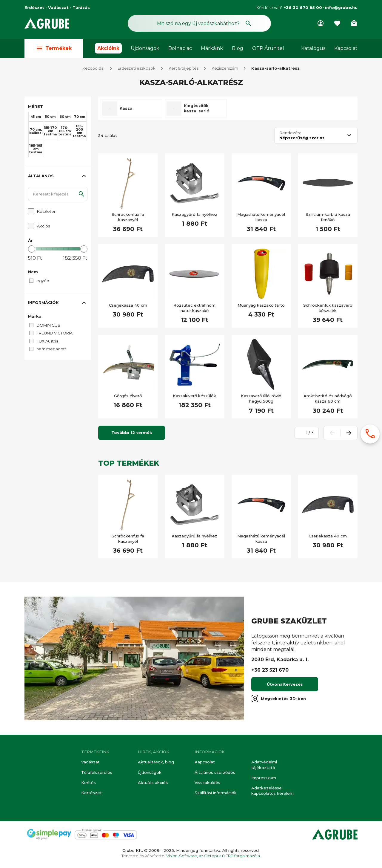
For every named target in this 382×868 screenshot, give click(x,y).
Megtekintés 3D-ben (279, 699)
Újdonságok (145, 48)
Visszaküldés (207, 783)
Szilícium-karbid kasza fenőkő (328, 217)
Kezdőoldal (93, 68)
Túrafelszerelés (97, 772)
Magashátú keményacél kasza (261, 217)
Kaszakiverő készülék (194, 396)
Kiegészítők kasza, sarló (197, 108)
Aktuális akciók (153, 783)
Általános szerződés (215, 772)
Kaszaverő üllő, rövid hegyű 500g (261, 398)
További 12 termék (132, 433)
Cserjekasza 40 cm (128, 305)
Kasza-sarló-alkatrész (275, 68)
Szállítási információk (216, 793)
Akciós (43, 226)
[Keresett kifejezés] (58, 194)
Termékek (54, 48)
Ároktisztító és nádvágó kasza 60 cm (328, 398)
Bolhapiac (180, 48)
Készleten (47, 211)
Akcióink (108, 48)
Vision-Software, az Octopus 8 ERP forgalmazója (213, 856)
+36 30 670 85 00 (303, 7)
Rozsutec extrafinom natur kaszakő (194, 308)
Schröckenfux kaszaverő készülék (328, 308)
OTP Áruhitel (268, 48)
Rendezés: (290, 133)
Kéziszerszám (225, 68)
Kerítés (88, 783)
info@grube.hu (341, 7)
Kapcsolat (346, 48)
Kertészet (91, 793)
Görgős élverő (128, 396)
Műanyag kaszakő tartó (261, 305)
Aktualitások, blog (156, 762)
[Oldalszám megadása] (304, 433)
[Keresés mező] (199, 23)
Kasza (126, 108)
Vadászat (90, 762)
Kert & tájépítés (184, 68)
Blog (238, 48)
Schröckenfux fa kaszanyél (128, 217)
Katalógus (313, 48)
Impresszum (264, 778)
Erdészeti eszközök (137, 68)
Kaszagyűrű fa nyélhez (194, 214)
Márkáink (212, 48)
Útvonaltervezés (285, 684)
